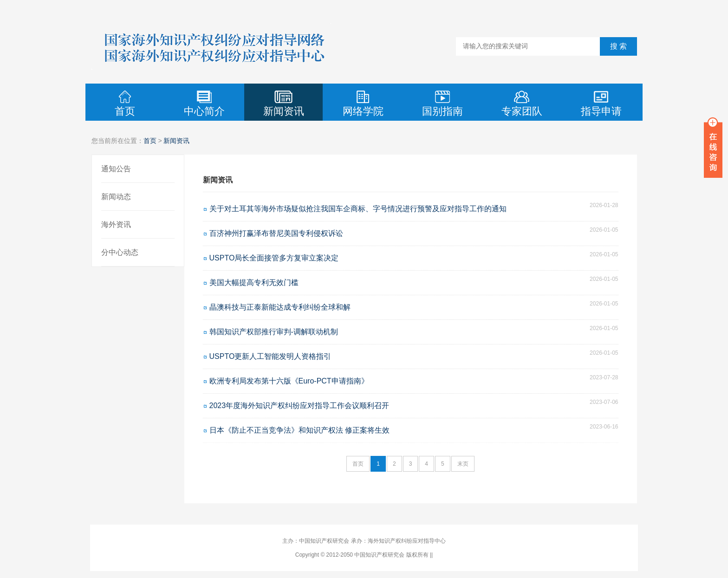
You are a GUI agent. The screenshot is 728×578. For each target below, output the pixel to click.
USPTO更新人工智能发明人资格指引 (270, 356)
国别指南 (442, 104)
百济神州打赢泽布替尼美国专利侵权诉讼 (276, 233)
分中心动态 (120, 252)
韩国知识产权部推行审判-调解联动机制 (274, 332)
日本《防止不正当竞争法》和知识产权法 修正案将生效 (299, 430)
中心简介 (204, 104)
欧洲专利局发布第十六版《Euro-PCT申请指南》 (289, 381)
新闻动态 (116, 197)
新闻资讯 (284, 104)
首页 (125, 104)
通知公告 (116, 169)
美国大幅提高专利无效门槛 (254, 283)
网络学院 (363, 104)
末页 (463, 464)
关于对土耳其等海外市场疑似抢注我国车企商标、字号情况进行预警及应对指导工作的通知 (358, 209)
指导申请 (601, 104)
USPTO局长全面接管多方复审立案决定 (274, 258)
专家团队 (522, 104)
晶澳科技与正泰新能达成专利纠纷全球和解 (280, 307)
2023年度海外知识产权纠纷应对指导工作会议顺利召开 (299, 406)
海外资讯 (116, 224)
